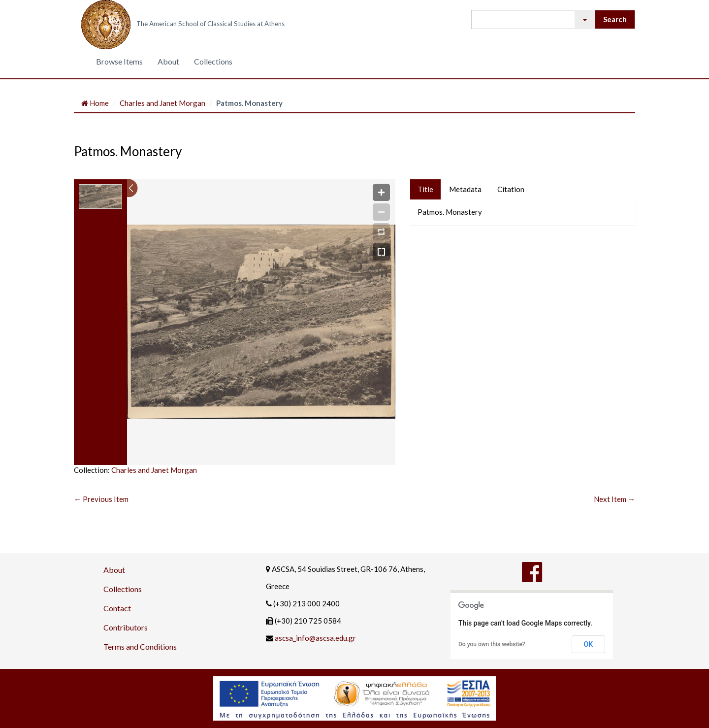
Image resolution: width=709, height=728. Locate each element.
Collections (213, 61)
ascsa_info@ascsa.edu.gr (315, 638)
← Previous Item (101, 499)
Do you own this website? (492, 644)
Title (425, 189)
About (168, 61)
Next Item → (614, 499)
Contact (117, 608)
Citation (511, 189)
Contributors (126, 627)
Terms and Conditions (140, 646)
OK (589, 644)
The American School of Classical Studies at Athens (210, 24)
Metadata (465, 189)
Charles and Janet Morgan (162, 103)
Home (95, 103)
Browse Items (119, 61)
